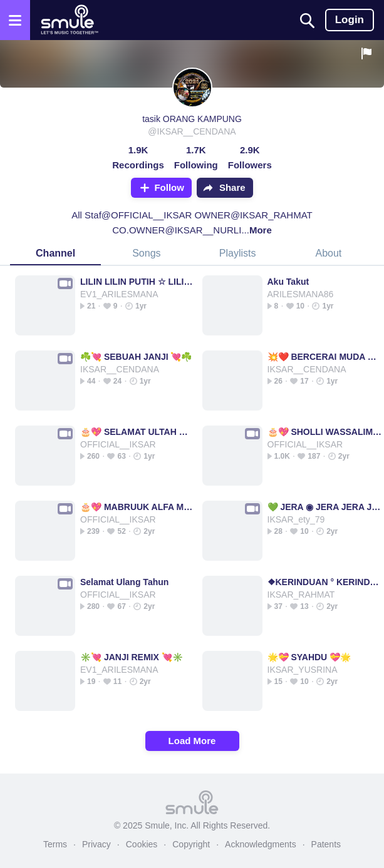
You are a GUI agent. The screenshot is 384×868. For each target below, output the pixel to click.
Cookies (142, 844)
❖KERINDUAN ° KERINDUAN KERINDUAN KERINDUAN (325, 582)
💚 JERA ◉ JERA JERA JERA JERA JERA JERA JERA (325, 507)
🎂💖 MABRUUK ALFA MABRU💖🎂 (138, 507)
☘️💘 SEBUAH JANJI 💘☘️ (136, 357)
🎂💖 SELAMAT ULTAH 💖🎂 (138, 432)
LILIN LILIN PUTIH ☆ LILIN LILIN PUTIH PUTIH (138, 282)
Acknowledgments (261, 844)
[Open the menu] (15, 20)
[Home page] (69, 20)
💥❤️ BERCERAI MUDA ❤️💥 (325, 357)
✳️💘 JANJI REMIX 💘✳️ (132, 657)
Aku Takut (288, 282)
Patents (326, 844)
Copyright (191, 844)
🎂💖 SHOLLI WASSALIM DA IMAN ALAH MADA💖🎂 (325, 432)
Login (350, 20)
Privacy (96, 844)
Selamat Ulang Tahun (124, 582)
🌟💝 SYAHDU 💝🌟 (309, 657)
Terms (55, 844)
